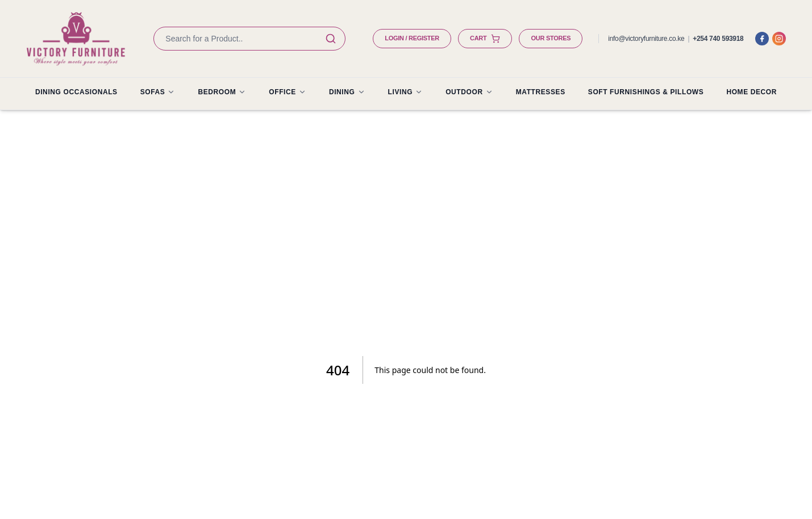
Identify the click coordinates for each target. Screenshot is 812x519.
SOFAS (158, 92)
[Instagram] (779, 39)
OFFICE (288, 92)
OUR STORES (551, 38)
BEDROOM (222, 92)
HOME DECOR (751, 92)
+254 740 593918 (718, 39)
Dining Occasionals (76, 92)
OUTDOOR (469, 92)
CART (485, 39)
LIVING (406, 92)
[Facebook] (762, 39)
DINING (347, 92)
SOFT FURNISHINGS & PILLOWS (646, 92)
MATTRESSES (541, 92)
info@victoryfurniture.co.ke (646, 39)
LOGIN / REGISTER (412, 38)
